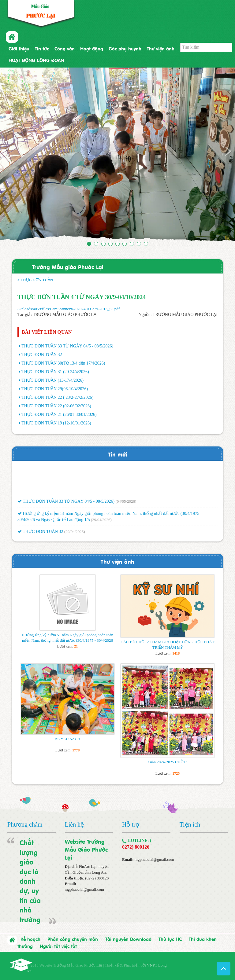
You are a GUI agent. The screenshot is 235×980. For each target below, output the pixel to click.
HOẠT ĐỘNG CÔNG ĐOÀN (36, 60)
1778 (76, 750)
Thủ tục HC (170, 939)
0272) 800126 (136, 847)
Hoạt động (92, 48)
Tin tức (42, 48)
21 (76, 646)
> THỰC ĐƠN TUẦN (35, 280)
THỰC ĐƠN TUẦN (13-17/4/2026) (52, 380)
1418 (176, 653)
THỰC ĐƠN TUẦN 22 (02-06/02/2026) (56, 406)
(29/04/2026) (101, 521)
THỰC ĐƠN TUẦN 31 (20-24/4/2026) (55, 372)
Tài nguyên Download (128, 939)
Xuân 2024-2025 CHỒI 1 (168, 762)
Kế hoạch (30, 939)
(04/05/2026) (126, 503)
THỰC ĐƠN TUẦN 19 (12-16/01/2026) (56, 423)
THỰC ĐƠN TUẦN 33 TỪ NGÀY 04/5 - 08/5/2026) (67, 346)
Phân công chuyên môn (73, 939)
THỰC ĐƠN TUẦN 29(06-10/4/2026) (55, 389)
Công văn (65, 48)
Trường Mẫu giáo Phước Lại (68, 267)
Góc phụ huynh (125, 48)
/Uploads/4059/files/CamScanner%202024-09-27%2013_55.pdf (69, 309)
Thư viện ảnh (161, 48)
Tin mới (118, 454)
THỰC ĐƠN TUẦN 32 (42, 355)
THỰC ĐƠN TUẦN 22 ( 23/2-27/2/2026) (57, 397)
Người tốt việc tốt (58, 946)
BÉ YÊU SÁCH (67, 739)
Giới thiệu (19, 48)
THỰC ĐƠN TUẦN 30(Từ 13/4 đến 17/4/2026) (63, 363)
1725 (176, 773)
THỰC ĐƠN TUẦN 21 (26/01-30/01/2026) (59, 415)
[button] (18, 156)
